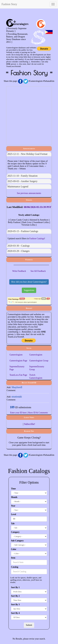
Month (14, 497)
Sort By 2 (15, 596)
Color (14, 549)
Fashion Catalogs (37, 239)
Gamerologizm (16, 355)
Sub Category (17, 541)
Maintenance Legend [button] (18, 187)
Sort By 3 (15, 605)
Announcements (29, 149)
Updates (29, 200)
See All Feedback (38, 271)
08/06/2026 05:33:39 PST (38, 207)
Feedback (29, 260)
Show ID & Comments (38, 413)
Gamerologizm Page (18, 361)
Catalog (15, 567)
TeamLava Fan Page (18, 375)
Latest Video (29, 417)
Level (14, 514)
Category (15, 532)
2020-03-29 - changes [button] (18, 251)
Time (13, 489)
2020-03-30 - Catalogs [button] (19, 246)
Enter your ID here (18, 413)
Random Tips (29, 431)
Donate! (29, 308)
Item (13, 558)
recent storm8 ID (29, 383)
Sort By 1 (15, 587)
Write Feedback (19, 271)
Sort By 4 (15, 613)
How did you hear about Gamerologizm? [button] (29, 282)
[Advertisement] (29, 116)
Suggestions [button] (29, 290)
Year (13, 506)
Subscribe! (30, 424)
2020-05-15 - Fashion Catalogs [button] (23, 231)
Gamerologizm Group (39, 361)
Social (29, 348)
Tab (13, 524)
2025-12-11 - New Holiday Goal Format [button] (27, 154)
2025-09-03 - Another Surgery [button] (22, 181)
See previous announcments (29, 193)
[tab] (29, 154)
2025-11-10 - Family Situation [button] (23, 176)
